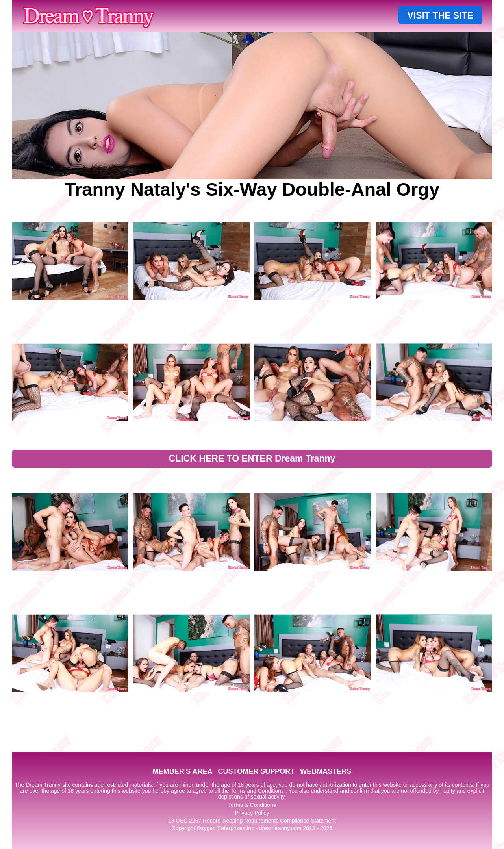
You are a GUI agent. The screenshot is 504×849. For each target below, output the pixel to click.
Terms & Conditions (252, 805)
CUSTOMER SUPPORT (256, 771)
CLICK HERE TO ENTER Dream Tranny (252, 458)
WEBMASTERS (326, 771)
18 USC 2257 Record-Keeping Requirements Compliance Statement (252, 821)
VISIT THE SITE (440, 15)
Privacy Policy (252, 813)
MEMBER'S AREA (183, 771)
